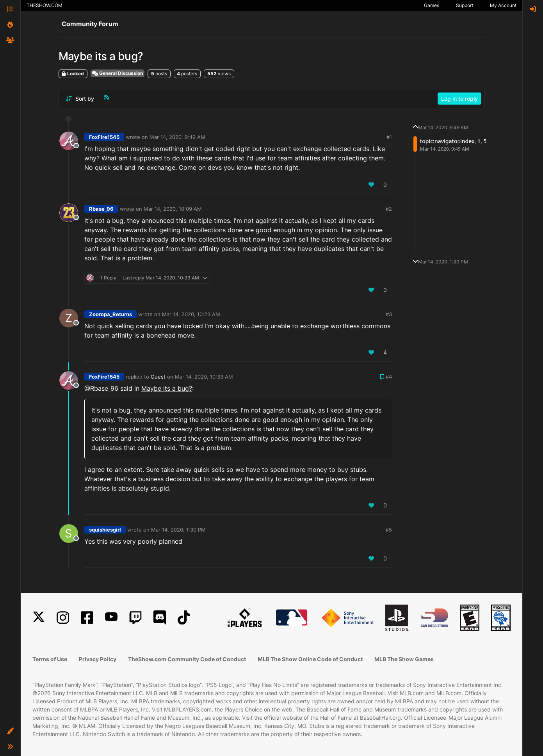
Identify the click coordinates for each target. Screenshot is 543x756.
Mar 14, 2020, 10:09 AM (173, 209)
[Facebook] (87, 618)
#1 (389, 137)
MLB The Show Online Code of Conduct (310, 659)
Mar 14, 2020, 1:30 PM (178, 530)
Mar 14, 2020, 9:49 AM (177, 137)
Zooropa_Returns (110, 314)
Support (465, 5)
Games (432, 5)
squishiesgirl (105, 530)
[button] (10, 731)
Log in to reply (459, 99)
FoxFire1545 (104, 137)
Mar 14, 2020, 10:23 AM (191, 314)
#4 (389, 377)
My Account (503, 5)
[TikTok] (184, 618)
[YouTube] (111, 618)
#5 (389, 530)
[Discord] (160, 618)
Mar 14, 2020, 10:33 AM (204, 377)
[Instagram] (63, 618)
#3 (389, 314)
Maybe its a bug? (167, 388)
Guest (158, 377)
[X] (39, 618)
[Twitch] (135, 618)
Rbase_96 (101, 209)
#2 (389, 209)
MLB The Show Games (404, 659)
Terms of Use (50, 659)
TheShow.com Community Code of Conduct (187, 659)
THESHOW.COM (45, 5)
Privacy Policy (98, 659)
